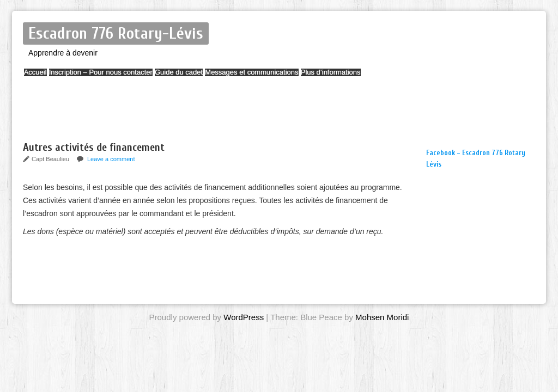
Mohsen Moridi (382, 317)
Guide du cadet (206, 78)
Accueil (41, 78)
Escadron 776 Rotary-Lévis (116, 33)
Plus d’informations (379, 78)
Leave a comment (111, 159)
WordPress (244, 317)
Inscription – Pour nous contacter (117, 78)
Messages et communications (290, 78)
